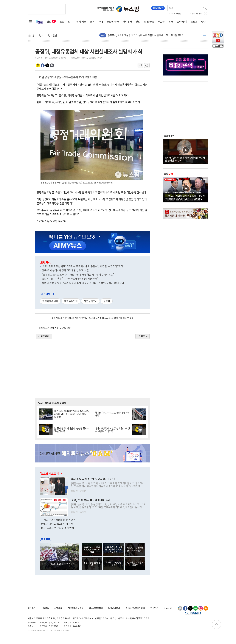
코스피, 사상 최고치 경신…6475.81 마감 (92, 549)
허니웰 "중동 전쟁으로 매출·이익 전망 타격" (112, 414)
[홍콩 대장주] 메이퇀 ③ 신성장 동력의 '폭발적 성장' (72, 430)
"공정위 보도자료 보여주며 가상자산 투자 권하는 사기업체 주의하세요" (78, 274)
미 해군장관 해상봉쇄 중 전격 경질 (58, 520)
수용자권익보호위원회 (135, 608)
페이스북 (43, 65)
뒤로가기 (45, 336)
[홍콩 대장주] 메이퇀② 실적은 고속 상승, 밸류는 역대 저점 (112, 430)
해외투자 (127, 22)
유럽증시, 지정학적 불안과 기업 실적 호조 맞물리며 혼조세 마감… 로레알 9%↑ (146, 35)
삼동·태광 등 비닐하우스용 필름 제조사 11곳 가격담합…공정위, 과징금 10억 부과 (83, 283)
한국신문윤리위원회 (193, 613)
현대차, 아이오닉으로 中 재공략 (57, 524)
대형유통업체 (71, 301)
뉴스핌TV (169, 136)
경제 (92, 22)
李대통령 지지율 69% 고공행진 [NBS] (94, 479)
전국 (171, 22)
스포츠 (194, 22)
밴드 (52, 65)
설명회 (107, 301)
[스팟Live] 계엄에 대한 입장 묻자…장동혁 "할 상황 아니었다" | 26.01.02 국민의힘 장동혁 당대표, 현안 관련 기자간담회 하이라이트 (186, 197)
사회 (101, 22)
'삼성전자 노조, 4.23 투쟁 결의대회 (58, 564)
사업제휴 (58, 608)
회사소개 (32, 608)
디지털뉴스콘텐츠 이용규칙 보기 (55, 328)
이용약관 (154, 608)
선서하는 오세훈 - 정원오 (135, 564)
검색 (205, 8)
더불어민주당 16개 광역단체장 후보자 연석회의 (113, 549)
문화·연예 (182, 22)
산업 (138, 22)
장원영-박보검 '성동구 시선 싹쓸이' (135, 549)
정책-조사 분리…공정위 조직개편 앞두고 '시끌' (66, 270)
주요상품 (45, 608)
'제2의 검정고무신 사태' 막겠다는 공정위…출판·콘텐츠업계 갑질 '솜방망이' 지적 (82, 266)
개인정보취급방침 (76, 608)
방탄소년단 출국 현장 (92, 564)
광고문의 (168, 608)
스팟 (169, 174)
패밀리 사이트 (196, 13)
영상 (51, 22)
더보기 (204, 35)
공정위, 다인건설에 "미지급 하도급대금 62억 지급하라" (70, 279)
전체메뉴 (31, 22)
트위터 (47, 65)
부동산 (161, 22)
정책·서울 (81, 22)
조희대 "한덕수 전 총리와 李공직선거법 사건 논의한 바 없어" (185, 159)
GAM (204, 22)
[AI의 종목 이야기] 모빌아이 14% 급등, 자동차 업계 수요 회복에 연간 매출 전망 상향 (72, 414)
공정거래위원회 (50, 301)
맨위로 (142, 336)
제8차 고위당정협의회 (113, 564)
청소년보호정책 (96, 608)
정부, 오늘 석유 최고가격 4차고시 (90, 500)
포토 (62, 22)
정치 (70, 22)
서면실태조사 (90, 301)
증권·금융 (149, 22)
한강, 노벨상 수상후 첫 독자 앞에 (57, 528)
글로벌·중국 (113, 22)
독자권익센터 (114, 608)
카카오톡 (38, 65)
